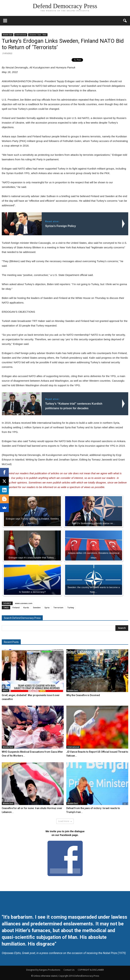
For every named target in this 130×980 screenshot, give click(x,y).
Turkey (71, 607)
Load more (65, 821)
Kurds (26, 607)
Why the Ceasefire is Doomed (83, 695)
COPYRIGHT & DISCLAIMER (91, 970)
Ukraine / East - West (38, 35)
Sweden (37, 607)
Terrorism (58, 607)
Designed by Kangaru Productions (43, 970)
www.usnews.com (24, 603)
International (21, 35)
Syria (47, 607)
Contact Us (69, 970)
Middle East (8, 35)
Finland (16, 607)
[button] (125, 21)
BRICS (5, 690)
